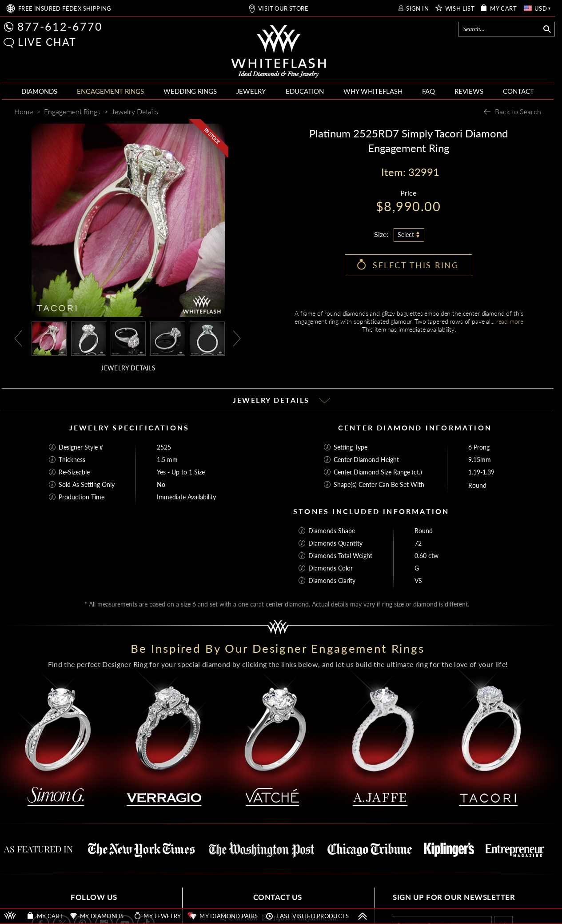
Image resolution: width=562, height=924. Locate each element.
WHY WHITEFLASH (373, 91)
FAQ (428, 91)
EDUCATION (305, 91)
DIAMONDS (39, 91)
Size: (381, 234)
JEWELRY (251, 91)
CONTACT (518, 91)
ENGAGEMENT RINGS (110, 91)
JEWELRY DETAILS (128, 368)
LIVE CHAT (47, 42)
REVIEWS (469, 91)
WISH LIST (460, 9)
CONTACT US (278, 897)
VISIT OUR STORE (283, 9)
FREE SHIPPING (65, 9)
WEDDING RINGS (190, 91)
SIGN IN (417, 9)
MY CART (503, 9)
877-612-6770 (60, 26)
